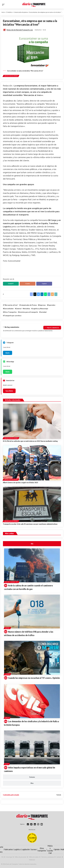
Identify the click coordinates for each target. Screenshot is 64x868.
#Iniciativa (26, 309)
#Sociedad (43, 312)
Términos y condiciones (48, 857)
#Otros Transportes (10, 312)
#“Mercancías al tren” (11, 305)
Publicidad (32, 860)
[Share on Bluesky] (38, 294)
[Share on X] (35, 294)
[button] (4, 5)
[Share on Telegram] (49, 294)
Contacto (59, 857)
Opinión (7, 674)
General (7, 628)
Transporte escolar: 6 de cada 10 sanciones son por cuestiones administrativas (30, 524)
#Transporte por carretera (12, 316)
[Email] (52, 294)
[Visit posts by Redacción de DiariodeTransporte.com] (5, 30)
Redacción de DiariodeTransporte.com (20, 30)
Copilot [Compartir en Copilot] (44, 284)
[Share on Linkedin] (42, 294)
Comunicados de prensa (11, 76)
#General (18, 309)
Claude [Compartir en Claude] (28, 284)
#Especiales (51, 305)
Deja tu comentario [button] (52, 328)
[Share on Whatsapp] (45, 294)
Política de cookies (34, 857)
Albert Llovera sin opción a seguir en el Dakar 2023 (20, 482)
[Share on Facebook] (31, 294)
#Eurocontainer (8, 309)
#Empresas (42, 305)
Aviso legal (9, 857)
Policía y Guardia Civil (12, 582)
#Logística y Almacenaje (40, 309)
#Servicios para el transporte (28, 312)
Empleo (7, 718)
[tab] (32, 544)
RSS (3, 857)
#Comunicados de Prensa (28, 305)
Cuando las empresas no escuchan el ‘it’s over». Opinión (34, 678)
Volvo (7, 764)
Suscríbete (9, 391)
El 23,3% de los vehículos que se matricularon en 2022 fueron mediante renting (30, 441)
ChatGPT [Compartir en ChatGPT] (11, 284)
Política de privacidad (20, 857)
